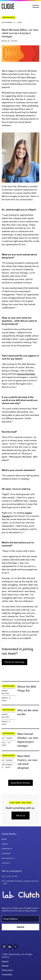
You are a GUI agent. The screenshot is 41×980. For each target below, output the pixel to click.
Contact (6, 863)
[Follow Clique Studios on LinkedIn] (10, 947)
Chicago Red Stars (26, 374)
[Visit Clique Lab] (8, 893)
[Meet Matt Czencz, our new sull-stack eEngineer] (28, 762)
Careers (6, 854)
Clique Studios (9, 834)
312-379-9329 (10, 876)
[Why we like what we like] (28, 712)
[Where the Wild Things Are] (28, 689)
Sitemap (5, 966)
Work (4, 839)
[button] (36, 7)
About (5, 844)
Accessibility (7, 974)
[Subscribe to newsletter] (20, 927)
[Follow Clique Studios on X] (16, 947)
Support (5, 961)
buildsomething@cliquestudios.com (20, 882)
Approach (7, 849)
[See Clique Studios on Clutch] (29, 893)
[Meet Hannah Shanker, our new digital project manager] (28, 740)
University (8, 858)
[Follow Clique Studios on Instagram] (4, 947)
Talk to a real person (12, 871)
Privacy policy (7, 970)
